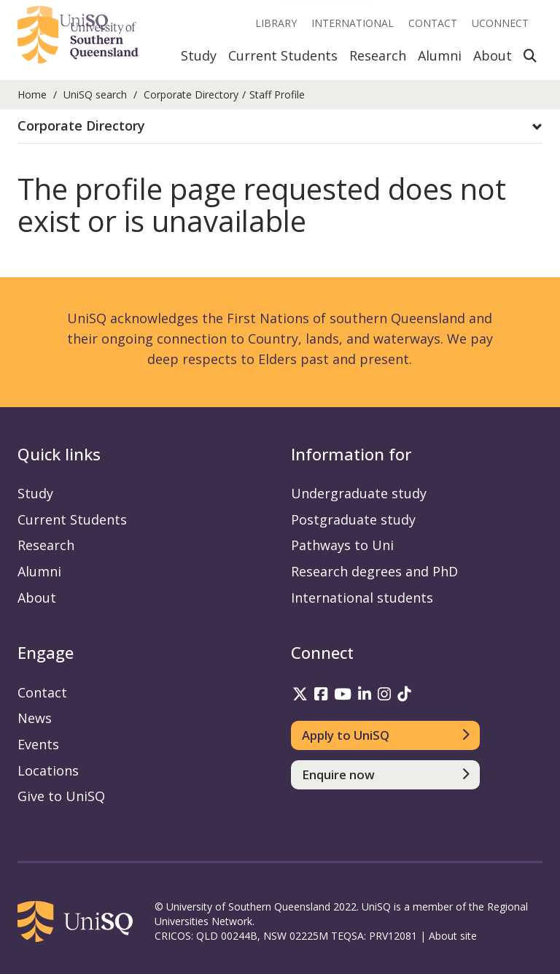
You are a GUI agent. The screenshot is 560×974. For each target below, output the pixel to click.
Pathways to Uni (342, 545)
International (353, 23)
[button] (280, 126)
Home (32, 94)
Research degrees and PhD (374, 571)
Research (378, 55)
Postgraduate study (353, 519)
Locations (48, 770)
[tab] (280, 127)
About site (453, 936)
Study (199, 55)
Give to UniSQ (61, 796)
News (35, 718)
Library (276, 23)
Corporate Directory (191, 94)
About (493, 55)
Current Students (283, 55)
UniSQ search (95, 94)
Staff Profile (277, 94)
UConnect (500, 23)
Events (38, 744)
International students (362, 598)
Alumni (440, 55)
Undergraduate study (359, 493)
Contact (433, 23)
